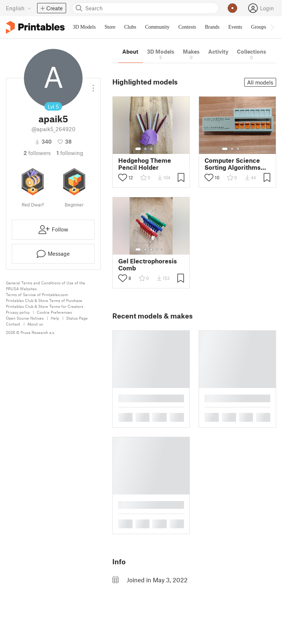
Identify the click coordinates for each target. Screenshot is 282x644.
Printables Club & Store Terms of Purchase (44, 300)
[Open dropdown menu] (93, 85)
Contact (13, 324)
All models (260, 82)
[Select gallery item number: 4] (157, 149)
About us (35, 324)
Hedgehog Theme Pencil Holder (145, 164)
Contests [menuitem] (187, 27)
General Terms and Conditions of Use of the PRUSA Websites (46, 286)
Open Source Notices (25, 318)
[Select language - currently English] (19, 8)
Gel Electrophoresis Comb (148, 265)
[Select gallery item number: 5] (162, 149)
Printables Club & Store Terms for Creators (45, 306)
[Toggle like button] (123, 177)
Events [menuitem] (235, 27)
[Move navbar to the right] (272, 27)
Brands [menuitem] (212, 27)
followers (37, 153)
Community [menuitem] (157, 27)
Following (70, 153)
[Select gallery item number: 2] (145, 149)
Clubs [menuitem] (130, 27)
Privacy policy (18, 312)
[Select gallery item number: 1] (138, 149)
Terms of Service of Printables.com (37, 294)
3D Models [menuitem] (84, 27)
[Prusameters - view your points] (232, 8)
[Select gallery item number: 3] (151, 149)
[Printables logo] (35, 27)
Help (55, 318)
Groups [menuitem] (259, 27)
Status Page (77, 318)
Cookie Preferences (54, 312)
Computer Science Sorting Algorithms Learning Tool (233, 164)
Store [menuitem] (110, 27)
